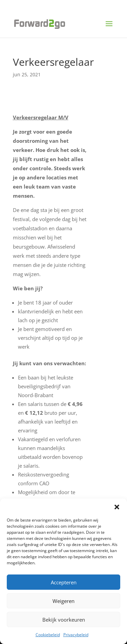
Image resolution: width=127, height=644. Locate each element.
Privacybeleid (76, 635)
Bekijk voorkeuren (64, 620)
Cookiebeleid (48, 635)
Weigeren (63, 601)
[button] (117, 507)
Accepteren (64, 582)
